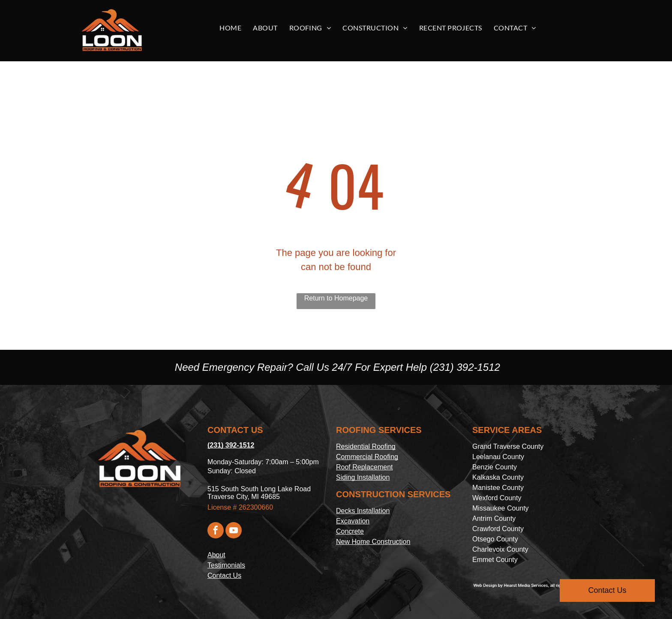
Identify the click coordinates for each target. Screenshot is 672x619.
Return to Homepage (336, 298)
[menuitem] (234, 28)
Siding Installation (363, 477)
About (216, 555)
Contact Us (224, 575)
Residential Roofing (366, 446)
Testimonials (226, 565)
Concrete (350, 531)
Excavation (353, 521)
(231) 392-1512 (465, 367)
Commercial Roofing (367, 457)
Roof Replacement (364, 467)
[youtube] (234, 531)
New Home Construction (373, 542)
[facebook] (216, 531)
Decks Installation (363, 511)
